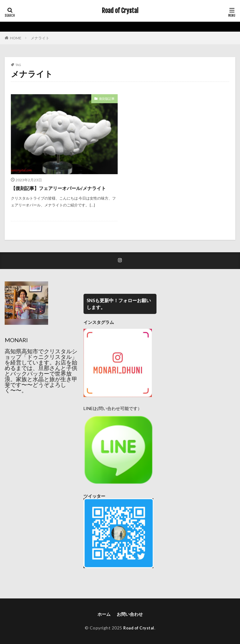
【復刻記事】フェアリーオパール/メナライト (61, 188)
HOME (16, 38)
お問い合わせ (130, 614)
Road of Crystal (120, 11)
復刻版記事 (107, 99)
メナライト (40, 38)
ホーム (104, 614)
